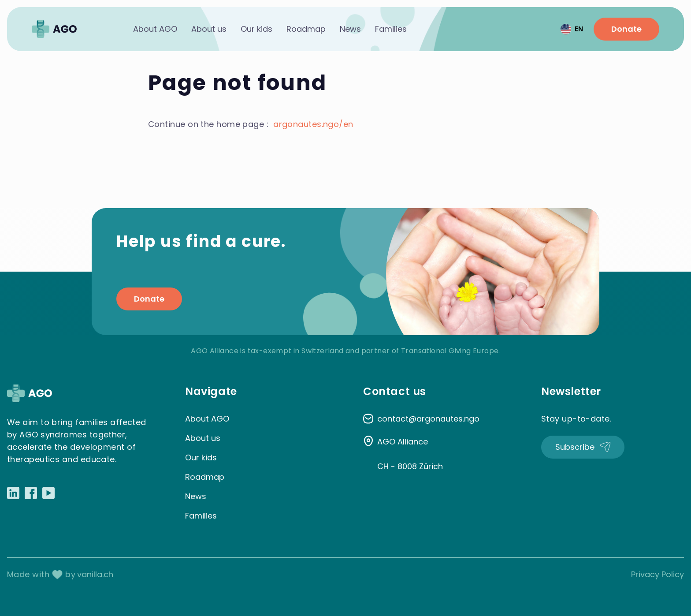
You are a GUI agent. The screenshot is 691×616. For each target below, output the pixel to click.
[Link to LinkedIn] (13, 493)
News (350, 29)
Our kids (256, 29)
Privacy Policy (658, 574)
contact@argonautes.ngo (428, 419)
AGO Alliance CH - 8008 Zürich (410, 454)
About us (209, 29)
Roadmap (306, 29)
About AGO (155, 29)
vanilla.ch (95, 574)
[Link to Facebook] (31, 493)
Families (391, 29)
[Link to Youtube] (48, 493)
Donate (626, 29)
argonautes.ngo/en (313, 124)
